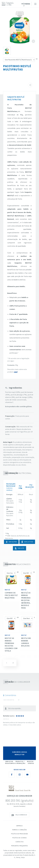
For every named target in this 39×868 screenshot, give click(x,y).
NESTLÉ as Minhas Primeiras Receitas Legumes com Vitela (11, 644)
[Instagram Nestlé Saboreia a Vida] (20, 775)
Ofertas (31, 763)
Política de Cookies (20, 838)
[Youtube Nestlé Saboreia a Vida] (27, 775)
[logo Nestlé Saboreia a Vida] (8, 4)
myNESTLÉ (26, 5)
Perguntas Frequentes (20, 846)
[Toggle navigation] (35, 4)
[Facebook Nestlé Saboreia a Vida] (12, 775)
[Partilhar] (30, 85)
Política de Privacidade (20, 834)
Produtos (19, 761)
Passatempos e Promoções (15, 763)
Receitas (30, 761)
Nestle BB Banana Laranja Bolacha (26, 642)
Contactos (20, 842)
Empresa (20, 826)
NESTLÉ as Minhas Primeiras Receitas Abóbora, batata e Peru (26, 600)
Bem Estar (9, 761)
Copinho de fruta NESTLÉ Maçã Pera (11, 595)
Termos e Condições (20, 830)
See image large (19, 27)
